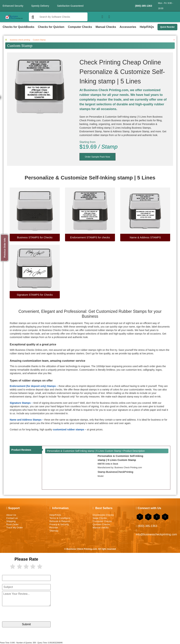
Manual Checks (106, 27)
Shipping (11, 521)
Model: (101, 476)
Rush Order (12, 524)
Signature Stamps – (21, 403)
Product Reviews (21, 450)
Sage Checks (100, 518)
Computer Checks (80, 27)
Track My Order (14, 528)
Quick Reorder (167, 27)
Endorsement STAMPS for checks (90, 237)
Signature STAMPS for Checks (35, 295)
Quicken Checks (101, 524)
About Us (11, 515)
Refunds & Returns (60, 521)
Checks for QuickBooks (19, 27)
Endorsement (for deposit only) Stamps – (34, 386)
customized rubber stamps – (70, 430)
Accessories (128, 27)
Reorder (54, 528)
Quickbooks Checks (103, 515)
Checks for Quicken (51, 27)
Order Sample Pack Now (97, 157)
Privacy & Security (59, 524)
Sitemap (54, 531)
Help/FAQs (147, 27)
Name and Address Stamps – (27, 420)
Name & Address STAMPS (145, 237)
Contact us (12, 518)
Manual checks (101, 528)
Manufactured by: (120, 468)
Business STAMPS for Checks (35, 237)
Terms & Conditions (60, 518)
